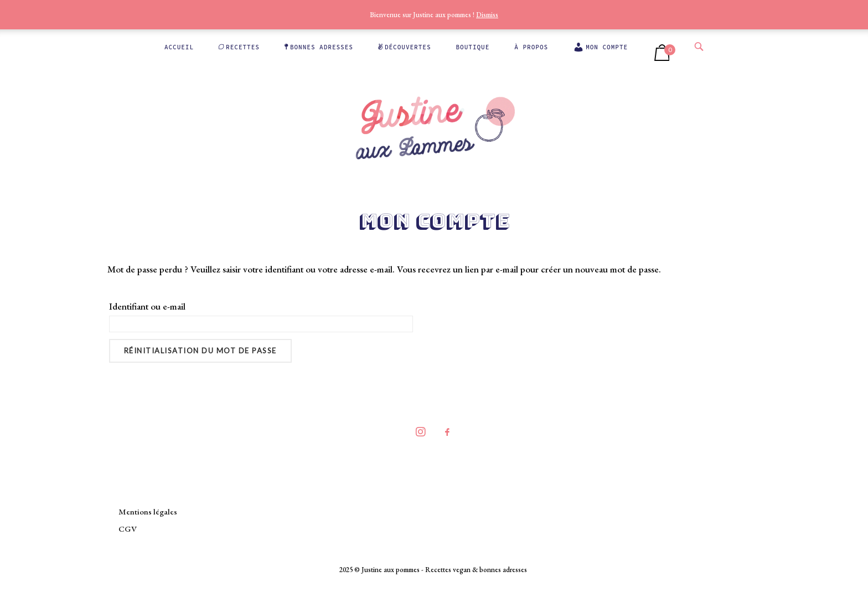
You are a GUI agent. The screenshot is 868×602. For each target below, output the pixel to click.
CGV (128, 529)
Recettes (239, 47)
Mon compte (600, 47)
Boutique (473, 47)
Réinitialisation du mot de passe (200, 351)
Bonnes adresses (319, 47)
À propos (531, 47)
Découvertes (405, 47)
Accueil (179, 47)
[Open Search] (699, 46)
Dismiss (487, 15)
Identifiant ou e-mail (147, 306)
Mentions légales (148, 511)
